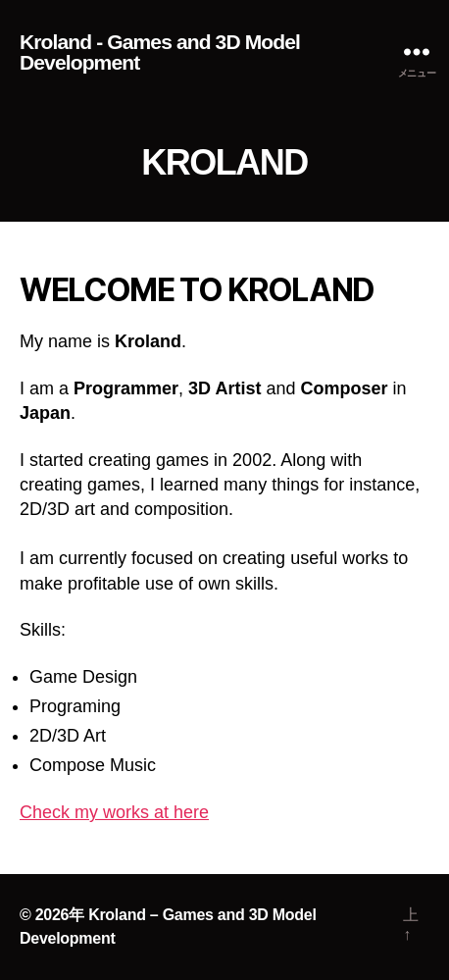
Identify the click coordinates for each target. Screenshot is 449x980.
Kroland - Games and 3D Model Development (160, 52)
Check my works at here (114, 812)
